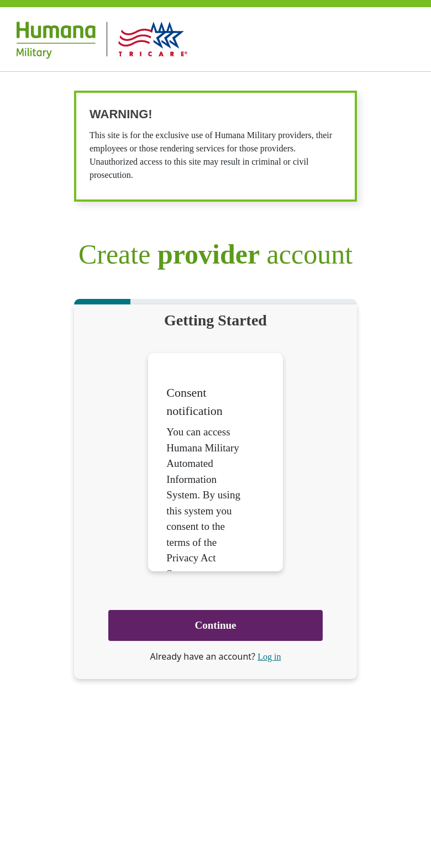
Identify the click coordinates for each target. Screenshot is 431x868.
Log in (269, 657)
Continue (216, 625)
